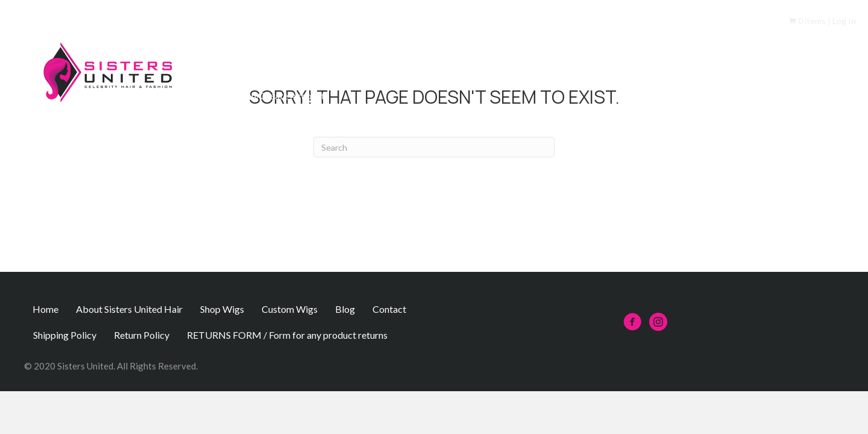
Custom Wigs (507, 70)
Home (241, 70)
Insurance (775, 70)
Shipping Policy (65, 335)
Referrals (627, 70)
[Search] (434, 147)
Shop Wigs (432, 70)
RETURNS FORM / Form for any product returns (287, 335)
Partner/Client (701, 70)
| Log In (841, 21)
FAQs (572, 70)
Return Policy (142, 335)
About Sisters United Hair (332, 70)
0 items (807, 21)
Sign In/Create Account (277, 96)
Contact (837, 70)
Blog (345, 309)
